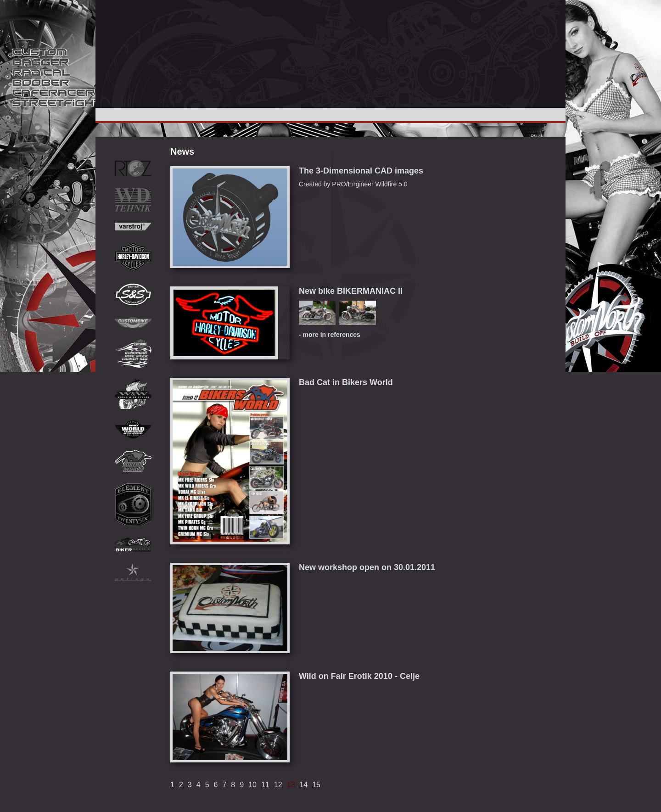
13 (291, 785)
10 (252, 785)
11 (265, 785)
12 (278, 785)
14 (303, 785)
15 (316, 785)
